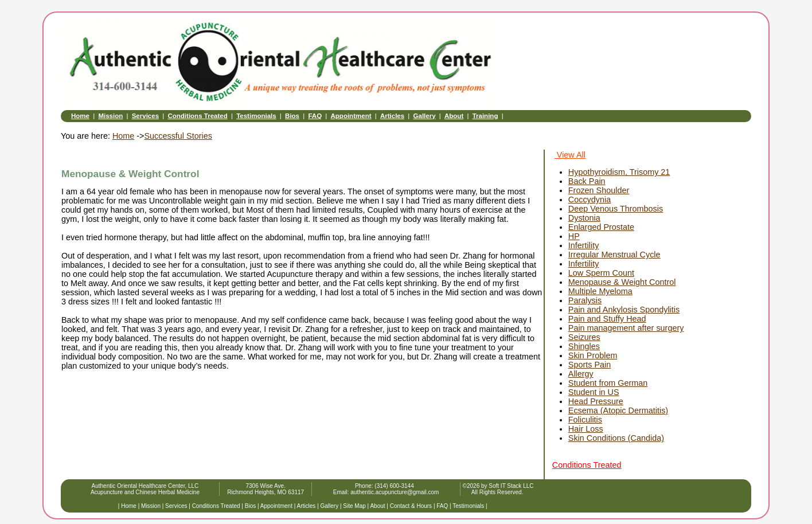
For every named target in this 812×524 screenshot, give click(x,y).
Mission (110, 116)
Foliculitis (585, 420)
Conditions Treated (197, 116)
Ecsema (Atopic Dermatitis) (618, 410)
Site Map (354, 506)
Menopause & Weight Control (622, 282)
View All (570, 155)
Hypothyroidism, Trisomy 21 (619, 172)
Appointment (351, 116)
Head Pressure (596, 401)
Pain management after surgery (626, 328)
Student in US (594, 392)
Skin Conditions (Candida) (616, 438)
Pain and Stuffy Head (607, 319)
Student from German (608, 383)
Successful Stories (178, 136)
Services (145, 116)
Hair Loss (586, 429)
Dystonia (584, 218)
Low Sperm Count (601, 273)
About (454, 116)
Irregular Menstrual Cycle (614, 255)
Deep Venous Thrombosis (616, 209)
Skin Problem (593, 355)
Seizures (584, 337)
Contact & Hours (411, 506)
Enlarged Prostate (601, 227)
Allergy (581, 374)
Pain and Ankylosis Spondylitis (624, 310)
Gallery (425, 116)
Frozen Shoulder (599, 190)
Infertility (584, 245)
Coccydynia (590, 200)
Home (80, 116)
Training (485, 116)
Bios (292, 116)
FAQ (315, 116)
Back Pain (587, 181)
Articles (392, 116)
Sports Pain (590, 365)
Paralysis (585, 300)
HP (574, 236)
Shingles (584, 346)
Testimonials (256, 116)
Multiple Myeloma (600, 291)
